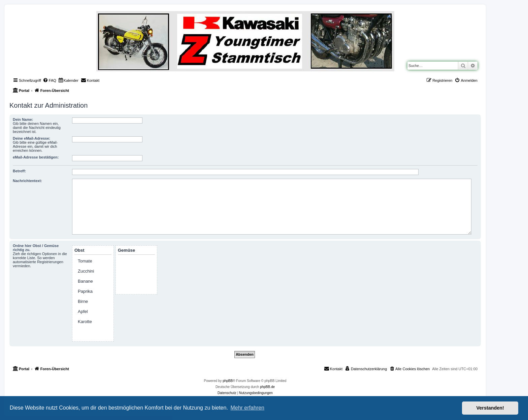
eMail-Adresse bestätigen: (36, 157)
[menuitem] (49, 80)
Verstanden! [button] (490, 408)
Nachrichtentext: (27, 181)
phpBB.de (267, 387)
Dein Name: (23, 119)
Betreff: (19, 171)
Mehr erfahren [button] (247, 408)
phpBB (228, 381)
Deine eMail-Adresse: (31, 138)
